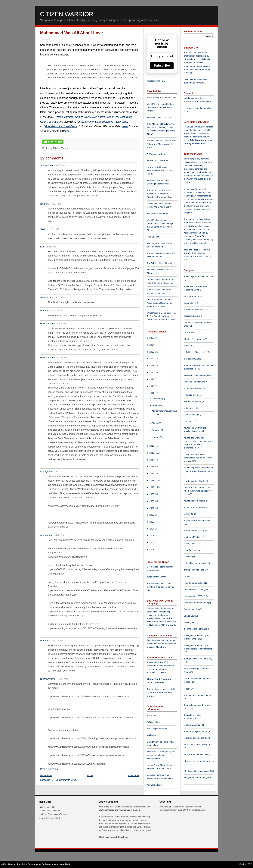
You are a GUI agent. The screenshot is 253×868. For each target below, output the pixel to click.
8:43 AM (62, 324)
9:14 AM (62, 358)
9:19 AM (60, 472)
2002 (152, 542)
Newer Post (46, 775)
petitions (188, 557)
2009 (152, 494)
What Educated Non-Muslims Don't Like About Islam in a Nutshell (160, 108)
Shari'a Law (190, 616)
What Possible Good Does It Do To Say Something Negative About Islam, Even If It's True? (162, 316)
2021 (152, 366)
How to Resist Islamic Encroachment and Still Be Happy (159, 170)
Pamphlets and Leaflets (158, 213)
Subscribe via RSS (156, 81)
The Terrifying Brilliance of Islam (162, 98)
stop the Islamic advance (196, 629)
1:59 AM (51, 247)
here (125, 126)
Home (90, 775)
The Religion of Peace (157, 729)
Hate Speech (153, 237)
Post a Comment (49, 769)
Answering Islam (155, 785)
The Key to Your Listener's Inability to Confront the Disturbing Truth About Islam (160, 194)
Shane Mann (47, 165)
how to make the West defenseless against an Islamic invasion (198, 458)
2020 (152, 373)
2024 (152, 345)
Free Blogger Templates (15, 864)
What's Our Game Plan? (158, 160)
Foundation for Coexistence (61, 126)
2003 (152, 536)
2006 (152, 515)
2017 (152, 393)
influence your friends (194, 507)
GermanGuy (47, 297)
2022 (152, 359)
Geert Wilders (191, 415)
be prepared (190, 332)
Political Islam (153, 722)
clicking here (190, 59)
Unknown (45, 311)
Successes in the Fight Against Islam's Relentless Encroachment (161, 755)
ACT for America (192, 296)
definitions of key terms (195, 352)
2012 (152, 473)
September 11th (192, 609)
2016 (152, 446)
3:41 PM (56, 229)
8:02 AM (57, 641)
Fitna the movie (191, 395)
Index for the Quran (157, 577)
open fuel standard (193, 550)
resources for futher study (196, 603)
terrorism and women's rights (197, 695)
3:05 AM (60, 535)
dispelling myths (192, 359)
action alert (189, 303)
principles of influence (194, 570)
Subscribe (162, 66)
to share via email (192, 725)
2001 (152, 549)
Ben (42, 247)
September (157, 405)
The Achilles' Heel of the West (161, 263)
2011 (152, 480)
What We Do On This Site (159, 117)
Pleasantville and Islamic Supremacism (121, 810)
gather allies (190, 408)
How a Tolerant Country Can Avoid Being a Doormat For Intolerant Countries (160, 303)
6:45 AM (61, 165)
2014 (152, 460)
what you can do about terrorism (199, 761)
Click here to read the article (113, 837)
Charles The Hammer (194, 339)
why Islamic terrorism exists (197, 771)
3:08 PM (63, 679)
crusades (188, 346)
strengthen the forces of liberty (198, 659)
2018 (152, 386)
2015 (152, 453)
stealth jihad (190, 622)
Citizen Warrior (67, 14)
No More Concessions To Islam (54, 814)
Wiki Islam (152, 735)
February (156, 430)
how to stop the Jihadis (195, 481)
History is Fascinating (115, 122)
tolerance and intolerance (196, 738)
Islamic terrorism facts (194, 530)
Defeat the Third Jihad (49, 818)
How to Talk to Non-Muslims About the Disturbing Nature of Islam (198, 491)
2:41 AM (57, 311)
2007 (152, 508)
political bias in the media (196, 563)
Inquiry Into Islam (91, 122)
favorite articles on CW (195, 388)
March (155, 423)
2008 (152, 501)
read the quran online (194, 583)
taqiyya (188, 213)
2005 (152, 522)
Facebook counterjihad (195, 382)
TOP (250, 864)
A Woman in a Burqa (156, 154)
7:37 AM (56, 204)
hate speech (190, 421)
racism (187, 576)
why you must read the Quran (198, 778)
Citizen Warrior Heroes (50, 810)
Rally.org (202, 56)
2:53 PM (60, 297)
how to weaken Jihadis (195, 501)
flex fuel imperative (193, 401)
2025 (152, 338)
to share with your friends (196, 731)
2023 (152, 352)
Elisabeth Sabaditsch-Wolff (197, 375)
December (157, 399)
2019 (152, 379)
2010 (152, 487)
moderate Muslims (193, 537)
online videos (190, 544)
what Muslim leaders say (196, 754)
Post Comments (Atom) (66, 780)
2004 (152, 529)
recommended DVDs (194, 596)
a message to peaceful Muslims (199, 276)
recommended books (194, 590)
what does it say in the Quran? (198, 744)
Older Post (134, 775)
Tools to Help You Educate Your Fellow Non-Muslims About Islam (162, 144)
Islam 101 (151, 715)
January (156, 437)
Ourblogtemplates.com (53, 864)
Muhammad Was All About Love (72, 33)
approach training (192, 316)
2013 (152, 467)
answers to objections (194, 310)
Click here (161, 647)
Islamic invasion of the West (197, 520)
